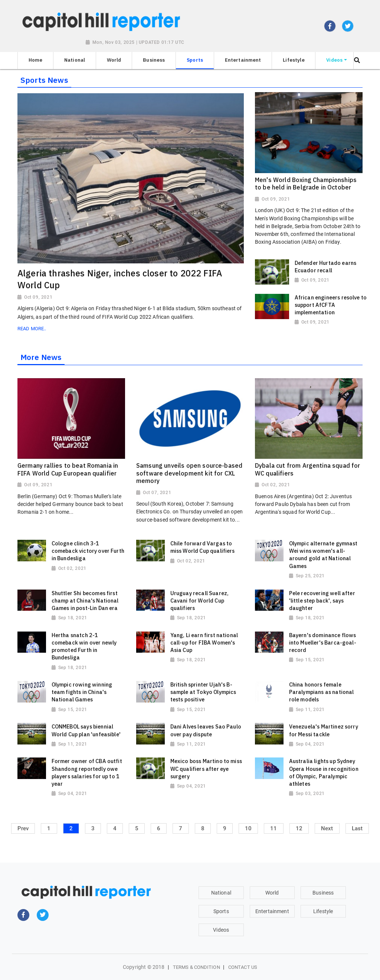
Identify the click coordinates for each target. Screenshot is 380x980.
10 (248, 828)
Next (327, 828)
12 (299, 828)
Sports (221, 911)
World (272, 893)
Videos (221, 930)
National (221, 893)
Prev (23, 828)
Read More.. (32, 329)
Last (357, 828)
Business (323, 893)
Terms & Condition (196, 967)
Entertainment (272, 911)
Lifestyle (323, 911)
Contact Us (243, 967)
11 (273, 828)
